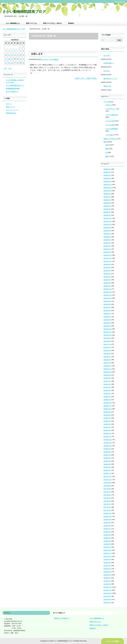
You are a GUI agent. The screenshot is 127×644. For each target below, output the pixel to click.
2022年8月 (107, 304)
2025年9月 (107, 191)
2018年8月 (107, 452)
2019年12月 (108, 403)
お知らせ (109, 105)
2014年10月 (108, 593)
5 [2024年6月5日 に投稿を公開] (12, 51)
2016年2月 (107, 544)
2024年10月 (108, 224)
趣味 (107, 156)
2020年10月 (108, 372)
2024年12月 (108, 218)
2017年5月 (107, 498)
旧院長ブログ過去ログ (62, 618)
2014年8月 (107, 599)
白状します (37, 54)
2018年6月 (107, 458)
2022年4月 (107, 317)
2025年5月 (107, 203)
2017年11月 (108, 480)
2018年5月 (107, 461)
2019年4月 (107, 427)
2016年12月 (108, 513)
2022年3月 (107, 320)
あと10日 (107, 55)
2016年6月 (107, 532)
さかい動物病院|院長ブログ (24, 12)
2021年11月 (108, 332)
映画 (107, 149)
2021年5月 (107, 350)
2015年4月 (107, 575)
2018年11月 (108, 443)
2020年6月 (107, 384)
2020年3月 (107, 394)
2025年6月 (107, 200)
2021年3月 (107, 357)
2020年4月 (107, 390)
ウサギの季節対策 (112, 115)
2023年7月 (107, 271)
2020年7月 (107, 381)
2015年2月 (107, 581)
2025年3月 (107, 209)
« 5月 (5, 68)
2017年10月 (108, 483)
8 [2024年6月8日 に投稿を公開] (20, 51)
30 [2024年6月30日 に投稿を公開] (23, 63)
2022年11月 (108, 295)
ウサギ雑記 (53, 59)
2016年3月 (107, 541)
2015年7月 (107, 566)
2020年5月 (107, 387)
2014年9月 (107, 596)
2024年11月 (108, 221)
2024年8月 (107, 231)
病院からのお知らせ (110, 139)
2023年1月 (107, 289)
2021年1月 (107, 363)
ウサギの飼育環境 (112, 129)
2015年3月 (107, 578)
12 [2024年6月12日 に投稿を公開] (12, 55)
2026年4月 (107, 169)
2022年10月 (108, 298)
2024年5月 (107, 240)
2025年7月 (107, 197)
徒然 (107, 145)
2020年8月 (107, 378)
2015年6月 (107, 569)
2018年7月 (107, 455)
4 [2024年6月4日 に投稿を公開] (9, 51)
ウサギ (45, 59)
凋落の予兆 (107, 86)
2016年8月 (107, 526)
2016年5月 (107, 535)
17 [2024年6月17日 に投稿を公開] (6, 59)
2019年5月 (107, 424)
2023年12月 (108, 255)
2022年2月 (107, 323)
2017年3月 (107, 504)
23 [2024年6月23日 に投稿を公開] (23, 59)
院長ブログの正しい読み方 (53, 23)
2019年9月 (107, 412)
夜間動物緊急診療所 (13, 88)
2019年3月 (107, 430)
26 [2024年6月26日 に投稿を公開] (12, 63)
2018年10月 (108, 446)
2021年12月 (108, 329)
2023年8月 (107, 268)
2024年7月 (107, 234)
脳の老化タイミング (110, 78)
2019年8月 (107, 415)
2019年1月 (107, 437)
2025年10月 (108, 188)
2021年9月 (107, 338)
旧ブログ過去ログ (12, 92)
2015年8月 (107, 563)
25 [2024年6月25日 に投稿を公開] (9, 63)
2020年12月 (108, 366)
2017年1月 (107, 510)
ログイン (9, 104)
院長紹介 (71, 23)
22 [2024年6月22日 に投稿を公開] (20, 59)
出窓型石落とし (109, 63)
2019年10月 (108, 409)
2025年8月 (107, 194)
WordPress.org (11, 113)
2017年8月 (107, 489)
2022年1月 (107, 326)
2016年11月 (108, 516)
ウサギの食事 (110, 125)
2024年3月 (107, 246)
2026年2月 (107, 175)
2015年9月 (107, 559)
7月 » (10, 68)
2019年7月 (107, 418)
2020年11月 (108, 369)
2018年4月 (107, 464)
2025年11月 (108, 185)
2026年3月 (107, 172)
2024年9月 (107, 228)
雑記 (105, 142)
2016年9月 (107, 523)
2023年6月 (107, 274)
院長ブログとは (31, 23)
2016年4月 (107, 538)
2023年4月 (107, 280)
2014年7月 (107, 603)
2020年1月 (107, 400)
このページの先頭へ (113, 641)
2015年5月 (107, 572)
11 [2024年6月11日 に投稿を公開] (9, 55)
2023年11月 (108, 258)
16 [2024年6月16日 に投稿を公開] (23, 55)
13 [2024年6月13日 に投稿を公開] (15, 55)
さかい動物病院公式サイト (15, 85)
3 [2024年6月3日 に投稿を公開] (6, 51)
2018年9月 (107, 449)
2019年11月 (108, 406)
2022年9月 (107, 301)
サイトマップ (120, 1)
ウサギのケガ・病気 (112, 109)
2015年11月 (108, 553)
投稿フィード (11, 107)
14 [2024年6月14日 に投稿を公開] (18, 55)
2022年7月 (107, 307)
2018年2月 (107, 470)
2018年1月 (107, 473)
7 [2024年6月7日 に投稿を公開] (18, 51)
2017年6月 (107, 495)
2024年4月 (107, 243)
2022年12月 (108, 292)
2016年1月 (107, 547)
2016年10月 (108, 520)
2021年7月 (107, 344)
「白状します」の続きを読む (85, 78)
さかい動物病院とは (13, 23)
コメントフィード (12, 110)
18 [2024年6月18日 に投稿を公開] (9, 59)
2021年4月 (107, 354)
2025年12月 (108, 181)
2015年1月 (107, 584)
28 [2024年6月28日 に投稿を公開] (18, 63)
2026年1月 (107, 178)
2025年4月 (107, 206)
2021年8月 (107, 341)
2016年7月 (107, 529)
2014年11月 (108, 590)
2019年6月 (107, 421)
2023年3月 (107, 283)
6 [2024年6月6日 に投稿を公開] (15, 51)
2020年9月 (107, 375)
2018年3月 (107, 467)
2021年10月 (108, 335)
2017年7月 (107, 492)
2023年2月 (107, 286)
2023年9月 (107, 264)
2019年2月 (107, 433)
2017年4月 (107, 501)
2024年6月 (107, 237)
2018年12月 (108, 440)
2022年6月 (107, 311)
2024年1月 (107, 252)
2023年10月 (108, 261)
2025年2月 (107, 212)
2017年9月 (107, 486)
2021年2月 (107, 360)
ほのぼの (107, 71)
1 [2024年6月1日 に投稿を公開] (20, 47)
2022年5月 (107, 314)
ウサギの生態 (110, 121)
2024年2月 (107, 249)
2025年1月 (107, 215)
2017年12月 (108, 477)
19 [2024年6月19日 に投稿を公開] (12, 59)
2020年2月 (107, 397)
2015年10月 (108, 556)
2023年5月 (107, 277)
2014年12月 (108, 587)
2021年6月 (107, 347)
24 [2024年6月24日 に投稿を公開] (6, 63)
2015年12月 (108, 550)
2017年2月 (107, 507)
